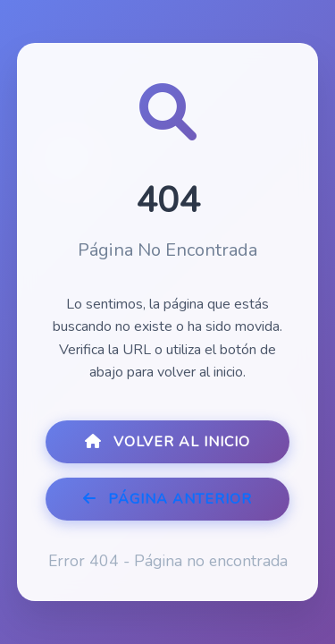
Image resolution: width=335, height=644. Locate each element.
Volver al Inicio (167, 442)
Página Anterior (167, 499)
